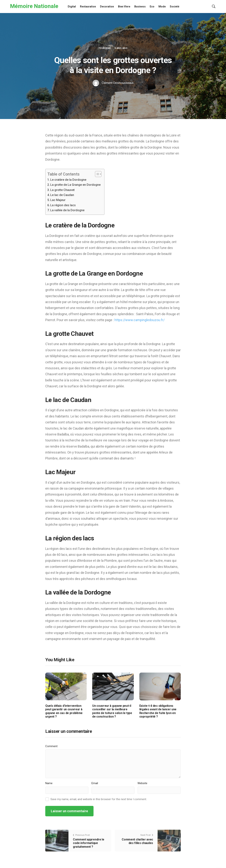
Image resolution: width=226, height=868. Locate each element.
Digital (72, 7)
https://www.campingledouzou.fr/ (140, 320)
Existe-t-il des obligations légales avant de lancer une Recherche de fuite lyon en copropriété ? (158, 711)
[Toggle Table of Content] (96, 174)
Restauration (88, 7)
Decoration (107, 7)
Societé (175, 7)
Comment (51, 746)
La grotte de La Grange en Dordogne (75, 185)
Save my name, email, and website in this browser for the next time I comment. (99, 799)
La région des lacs (63, 205)
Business (140, 7)
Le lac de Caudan (62, 195)
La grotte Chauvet (62, 190)
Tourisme (105, 48)
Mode (162, 7)
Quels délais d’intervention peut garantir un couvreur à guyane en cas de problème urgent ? (64, 711)
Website (142, 783)
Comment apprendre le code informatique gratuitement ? (89, 843)
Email (95, 783)
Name (49, 783)
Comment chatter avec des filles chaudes (137, 841)
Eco (152, 7)
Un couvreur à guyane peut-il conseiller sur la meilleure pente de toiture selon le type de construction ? (112, 711)
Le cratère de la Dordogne (68, 180)
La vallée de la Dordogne (67, 210)
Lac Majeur (58, 200)
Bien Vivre (124, 7)
